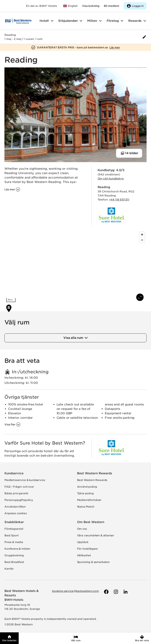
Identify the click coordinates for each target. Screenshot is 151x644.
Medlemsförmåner (89, 500)
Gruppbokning (14, 555)
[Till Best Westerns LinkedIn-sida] (125, 592)
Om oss (82, 529)
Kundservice (14, 473)
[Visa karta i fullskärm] (140, 297)
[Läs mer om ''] (12, 189)
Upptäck (83, 542)
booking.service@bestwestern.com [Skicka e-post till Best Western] (75, 591)
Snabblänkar (14, 522)
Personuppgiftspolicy (19, 500)
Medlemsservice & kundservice (25, 480)
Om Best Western (91, 522)
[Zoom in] (142, 235)
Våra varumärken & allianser (96, 535)
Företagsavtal (14, 529)
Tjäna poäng (85, 493)
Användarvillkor (15, 507)
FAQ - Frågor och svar (19, 487)
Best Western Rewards (95, 473)
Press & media (14, 542)
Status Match (86, 507)
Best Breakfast (14, 562)
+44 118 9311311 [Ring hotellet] (119, 200)
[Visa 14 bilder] (129, 153)
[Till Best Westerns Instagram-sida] (116, 592)
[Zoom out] (142, 240)
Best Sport (11, 535)
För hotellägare (88, 549)
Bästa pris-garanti (16, 493)
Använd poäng (87, 487)
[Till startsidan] (18, 21)
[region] (75, 267)
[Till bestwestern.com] (70, 6)
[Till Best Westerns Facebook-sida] (106, 592)
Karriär (9, 569)
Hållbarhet (84, 555)
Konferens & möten (17, 549)
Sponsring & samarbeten (93, 562)
